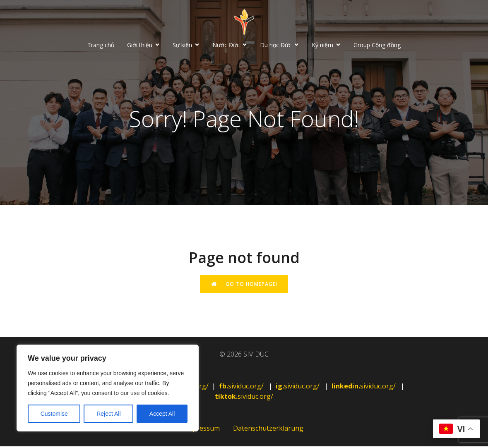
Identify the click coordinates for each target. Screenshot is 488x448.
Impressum (202, 430)
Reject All (108, 414)
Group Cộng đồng (377, 46)
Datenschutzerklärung (268, 430)
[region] (108, 388)
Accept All (162, 414)
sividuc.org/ (242, 388)
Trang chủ (101, 46)
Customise (54, 414)
